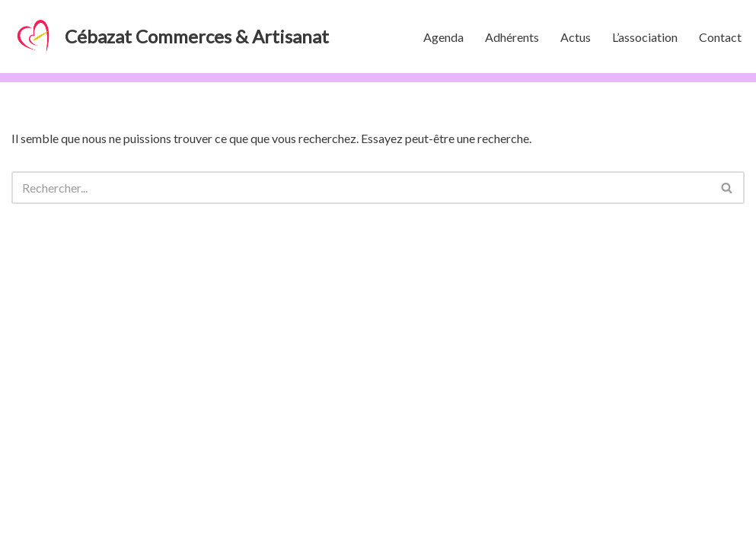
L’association (645, 37)
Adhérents (512, 37)
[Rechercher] (361, 188)
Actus (576, 37)
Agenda (443, 37)
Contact (720, 37)
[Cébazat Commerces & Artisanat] (170, 37)
